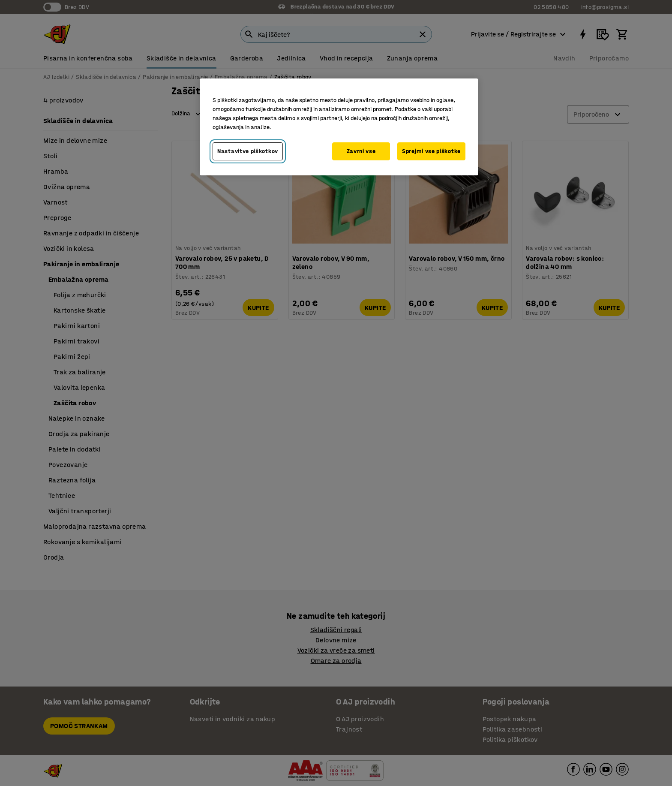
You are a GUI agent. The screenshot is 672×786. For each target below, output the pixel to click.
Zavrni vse (361, 151)
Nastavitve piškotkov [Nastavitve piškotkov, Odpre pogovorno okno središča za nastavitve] (248, 151)
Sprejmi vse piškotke (431, 151)
